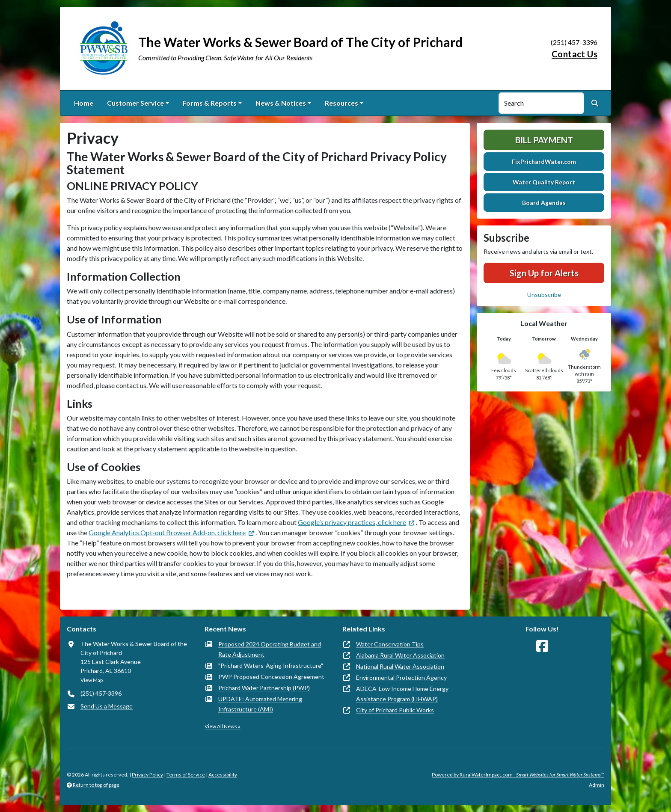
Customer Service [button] (135, 103)
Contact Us (575, 54)
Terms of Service (186, 775)
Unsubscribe (544, 295)
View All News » (223, 726)
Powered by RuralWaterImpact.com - (518, 775)
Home (84, 103)
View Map (92, 680)
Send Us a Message (107, 706)
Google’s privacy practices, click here (352, 522)
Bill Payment (544, 140)
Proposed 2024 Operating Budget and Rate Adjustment (270, 649)
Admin (597, 785)
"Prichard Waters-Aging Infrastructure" (271, 665)
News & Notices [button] (281, 103)
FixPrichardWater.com (544, 162)
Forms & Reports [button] (210, 103)
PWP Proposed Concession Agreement (271, 677)
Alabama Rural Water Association (400, 655)
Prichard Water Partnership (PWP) (264, 688)
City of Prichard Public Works (395, 710)
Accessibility (223, 775)
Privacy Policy (147, 775)
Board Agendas (544, 203)
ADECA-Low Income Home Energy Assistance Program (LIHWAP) (402, 694)
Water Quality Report (544, 182)
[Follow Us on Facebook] (542, 646)
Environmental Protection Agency (401, 677)
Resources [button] (341, 103)
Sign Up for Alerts (544, 273)
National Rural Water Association (400, 666)
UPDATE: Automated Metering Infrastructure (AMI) (260, 704)
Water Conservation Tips (390, 644)
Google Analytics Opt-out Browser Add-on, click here (167, 532)
